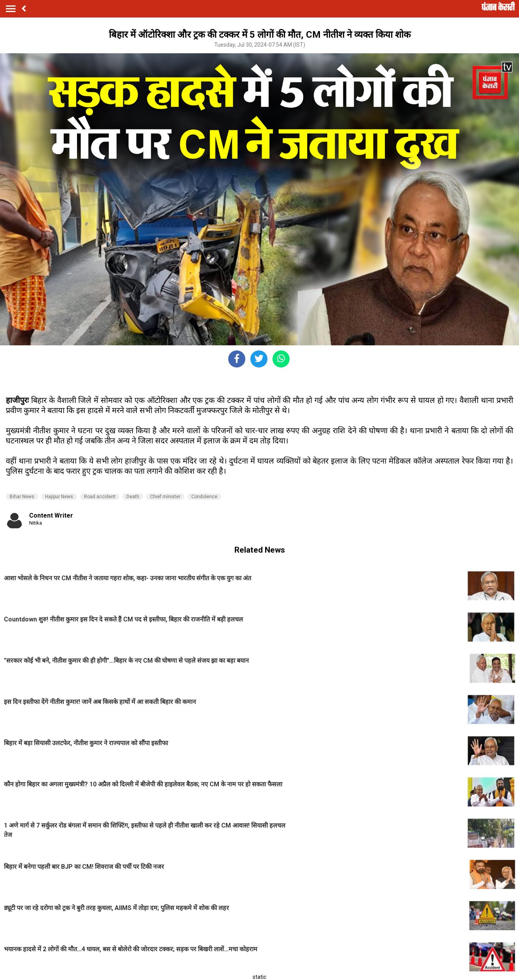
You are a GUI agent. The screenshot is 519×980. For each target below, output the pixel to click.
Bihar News (22, 497)
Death (133, 497)
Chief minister (165, 497)
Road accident (100, 497)
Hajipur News (59, 497)
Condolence (204, 497)
